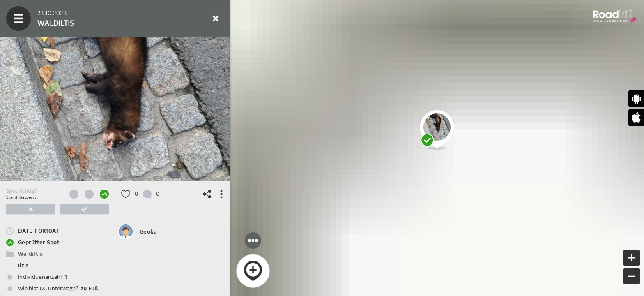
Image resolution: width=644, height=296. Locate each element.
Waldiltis (30, 254)
